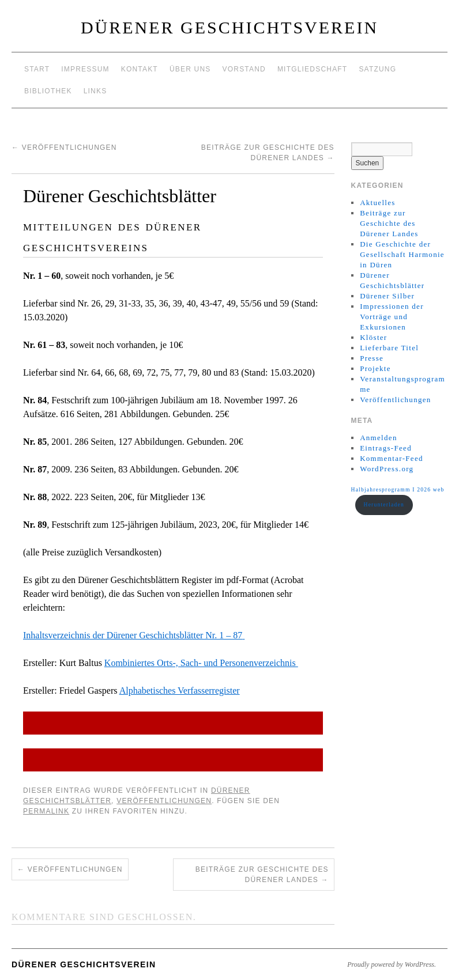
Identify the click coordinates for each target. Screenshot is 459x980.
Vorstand (244, 69)
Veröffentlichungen (64, 147)
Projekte (375, 368)
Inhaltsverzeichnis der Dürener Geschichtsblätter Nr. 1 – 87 (133, 635)
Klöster (373, 337)
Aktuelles (378, 203)
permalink (46, 811)
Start (37, 69)
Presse (372, 358)
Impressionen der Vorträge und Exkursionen (392, 317)
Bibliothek (48, 91)
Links (95, 91)
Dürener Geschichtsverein (229, 27)
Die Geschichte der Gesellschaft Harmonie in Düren (402, 254)
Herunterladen (384, 504)
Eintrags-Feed (386, 448)
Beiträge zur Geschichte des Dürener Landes (262, 875)
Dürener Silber (387, 296)
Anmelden (379, 438)
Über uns (190, 69)
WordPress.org (387, 469)
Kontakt (140, 69)
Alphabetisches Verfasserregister (180, 690)
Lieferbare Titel (389, 348)
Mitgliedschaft (312, 69)
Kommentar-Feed (392, 458)
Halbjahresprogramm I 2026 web (398, 489)
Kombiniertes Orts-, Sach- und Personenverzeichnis (201, 663)
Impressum (85, 69)
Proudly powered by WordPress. (392, 964)
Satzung (377, 69)
